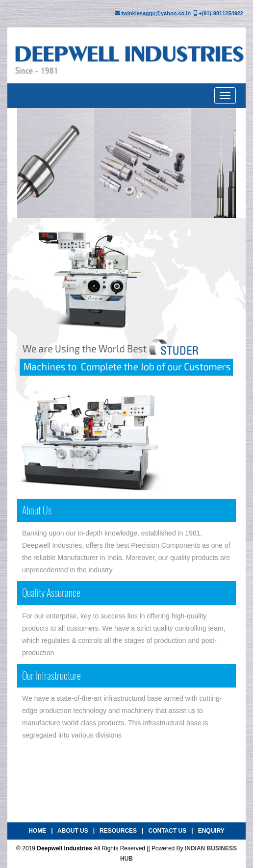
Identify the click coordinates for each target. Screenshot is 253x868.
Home (37, 831)
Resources (118, 831)
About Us (73, 831)
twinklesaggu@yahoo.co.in (156, 13)
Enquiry (211, 831)
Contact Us (167, 831)
